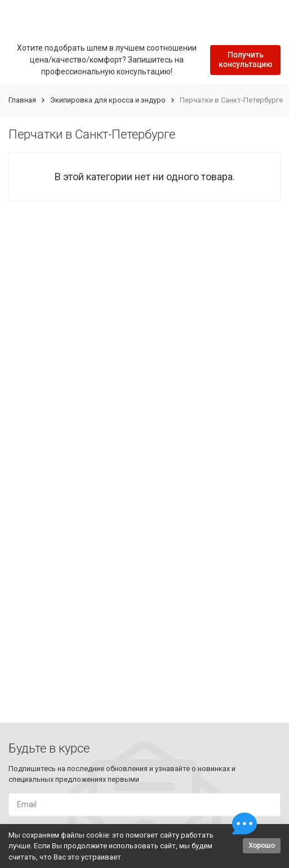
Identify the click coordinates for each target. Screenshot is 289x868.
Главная (22, 100)
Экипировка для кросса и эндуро (108, 100)
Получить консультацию (245, 59)
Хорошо (262, 845)
